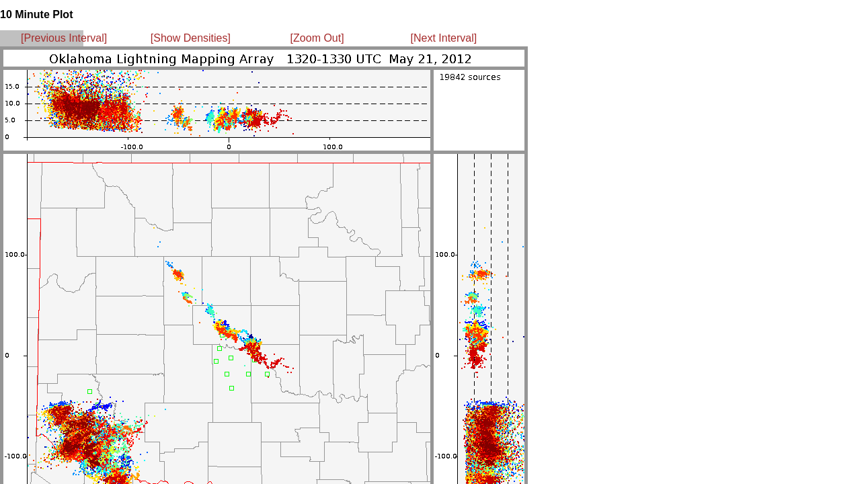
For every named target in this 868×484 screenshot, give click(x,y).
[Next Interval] (444, 38)
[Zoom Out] (317, 38)
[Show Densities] (191, 38)
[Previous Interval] (64, 38)
